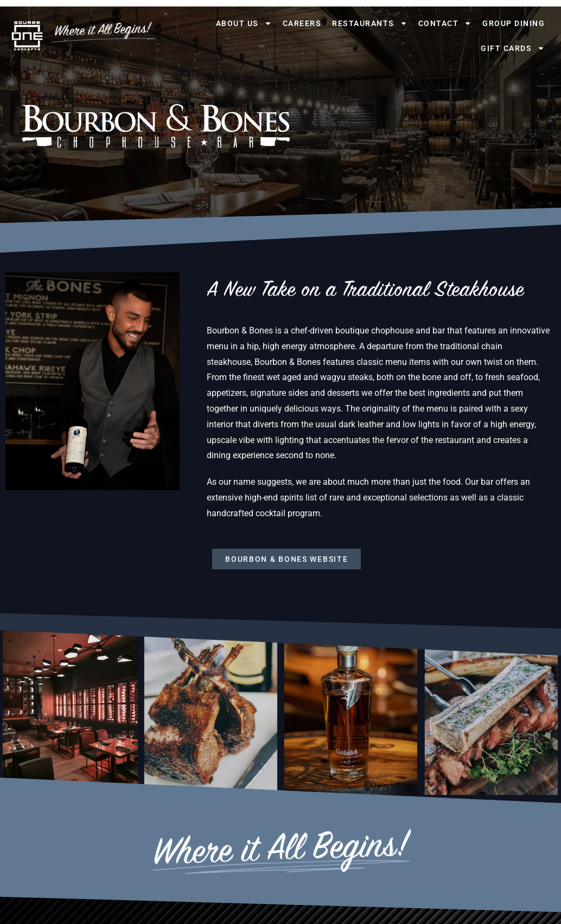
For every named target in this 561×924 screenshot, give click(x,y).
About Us (244, 23)
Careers (302, 23)
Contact (445, 23)
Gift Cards (513, 48)
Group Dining (514, 23)
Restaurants (370, 23)
